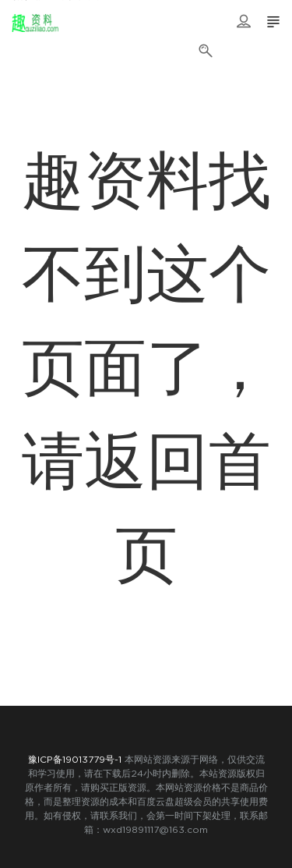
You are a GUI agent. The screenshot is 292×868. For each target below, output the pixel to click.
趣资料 (35, 23)
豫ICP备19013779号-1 (75, 760)
